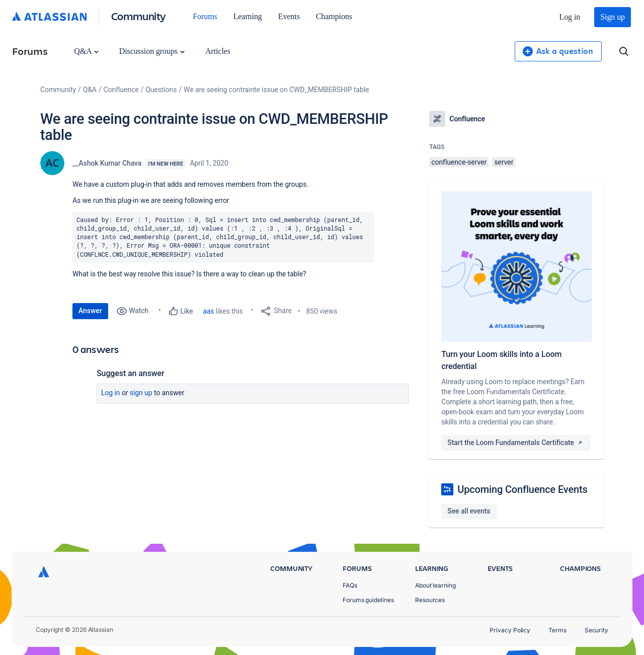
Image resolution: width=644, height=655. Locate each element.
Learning (248, 16)
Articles (218, 51)
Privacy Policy (510, 630)
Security (596, 630)
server (504, 162)
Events (289, 16)
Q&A (86, 51)
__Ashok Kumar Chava (107, 163)
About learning (435, 585)
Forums (205, 16)
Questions (161, 90)
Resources (430, 600)
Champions (334, 16)
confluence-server (459, 162)
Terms (557, 630)
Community (139, 16)
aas (208, 311)
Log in (570, 17)
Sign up (613, 17)
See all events (469, 511)
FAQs (350, 585)
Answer (90, 311)
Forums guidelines (368, 600)
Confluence (121, 90)
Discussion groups (152, 51)
